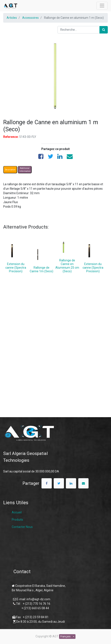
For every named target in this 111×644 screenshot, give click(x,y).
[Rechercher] (104, 30)
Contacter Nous (22, 527)
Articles (12, 18)
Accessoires (30, 18)
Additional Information (25, 170)
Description (10, 170)
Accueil (17, 512)
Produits (17, 520)
